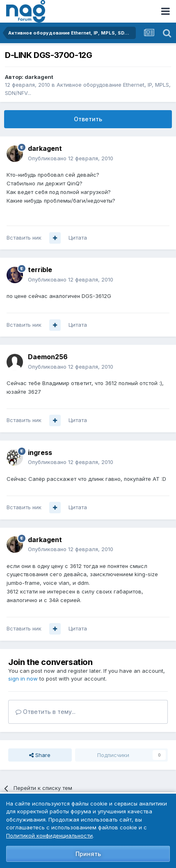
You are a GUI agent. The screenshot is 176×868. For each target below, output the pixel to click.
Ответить (88, 119)
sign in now (23, 679)
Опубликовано (71, 158)
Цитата (78, 238)
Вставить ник (24, 238)
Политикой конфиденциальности (49, 836)
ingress (40, 452)
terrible (40, 270)
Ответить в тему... (46, 712)
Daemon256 (48, 357)
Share (40, 755)
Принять (88, 854)
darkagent (39, 77)
